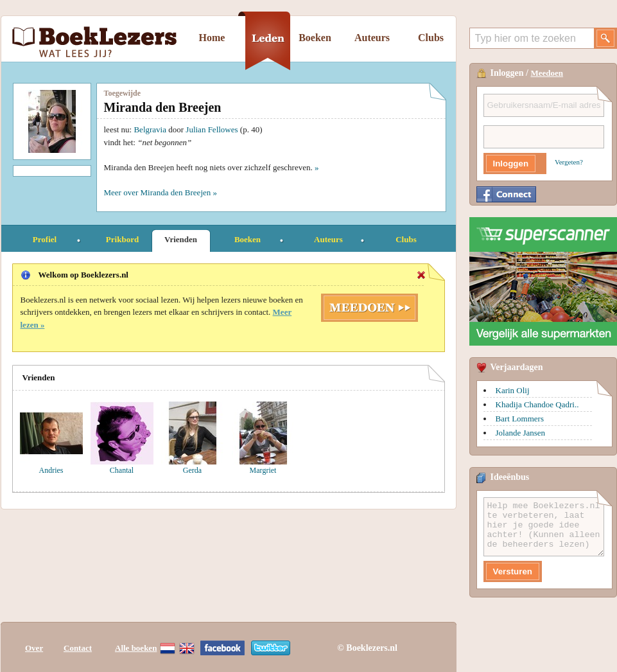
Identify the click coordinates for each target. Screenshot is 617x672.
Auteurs (372, 38)
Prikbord (122, 239)
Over (34, 648)
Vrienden (181, 239)
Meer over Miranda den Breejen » (161, 192)
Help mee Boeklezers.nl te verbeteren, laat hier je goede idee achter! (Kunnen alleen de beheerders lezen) (544, 527)
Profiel (45, 239)
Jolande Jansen (521, 433)
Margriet (263, 470)
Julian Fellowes (212, 129)
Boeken (315, 38)
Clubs (431, 38)
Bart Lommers (520, 419)
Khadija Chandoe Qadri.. (537, 404)
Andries (51, 470)
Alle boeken (136, 648)
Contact (78, 648)
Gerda (192, 470)
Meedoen (547, 73)
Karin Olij (513, 390)
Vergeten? (569, 162)
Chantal (122, 470)
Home (212, 38)
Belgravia (150, 129)
